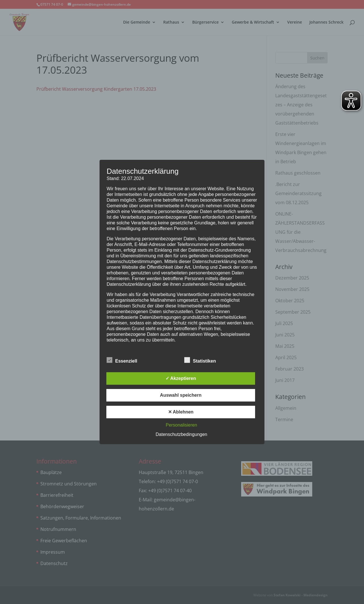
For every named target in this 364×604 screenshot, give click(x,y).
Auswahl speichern (181, 395)
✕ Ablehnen (181, 412)
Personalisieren (181, 425)
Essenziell (122, 360)
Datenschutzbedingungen (181, 434)
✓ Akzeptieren (181, 378)
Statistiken (200, 360)
